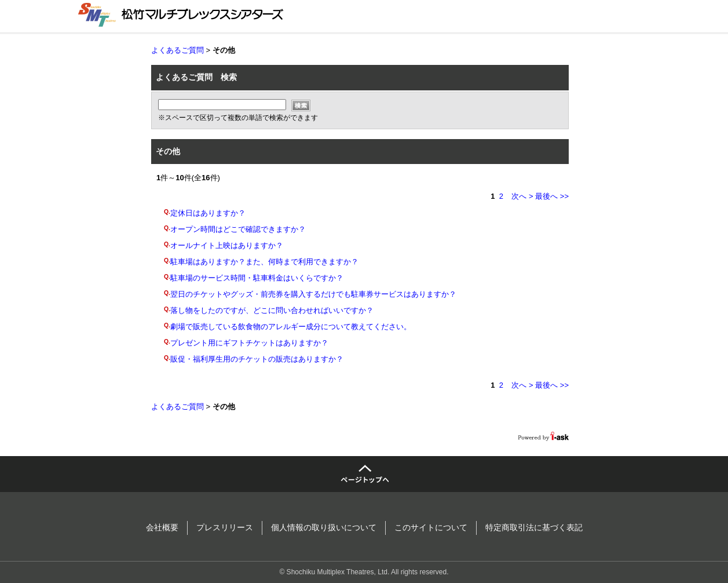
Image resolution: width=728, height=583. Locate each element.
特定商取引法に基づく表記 (534, 527)
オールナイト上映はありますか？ (227, 245)
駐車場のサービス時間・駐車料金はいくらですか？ (257, 278)
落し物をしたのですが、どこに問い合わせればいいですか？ (272, 310)
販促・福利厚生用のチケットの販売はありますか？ (257, 359)
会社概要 (162, 527)
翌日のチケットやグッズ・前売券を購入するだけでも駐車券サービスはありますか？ (313, 294)
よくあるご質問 (178, 50)
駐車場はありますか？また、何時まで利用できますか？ (264, 262)
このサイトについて (431, 527)
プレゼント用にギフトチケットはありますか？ (249, 343)
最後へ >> (552, 196)
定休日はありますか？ (208, 213)
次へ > (522, 196)
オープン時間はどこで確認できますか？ (238, 229)
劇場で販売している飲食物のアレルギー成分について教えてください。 (291, 327)
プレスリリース (225, 527)
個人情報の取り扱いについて (324, 527)
